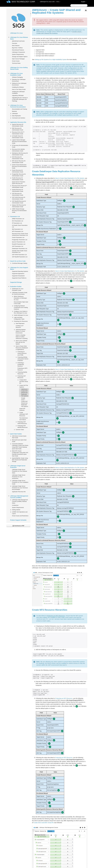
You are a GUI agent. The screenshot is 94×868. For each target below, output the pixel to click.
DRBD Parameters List (18, 219)
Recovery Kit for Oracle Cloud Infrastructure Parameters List (20, 234)
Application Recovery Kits (17, 122)
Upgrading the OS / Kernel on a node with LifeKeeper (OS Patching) (20, 99)
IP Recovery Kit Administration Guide (19, 146)
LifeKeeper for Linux (16, 33)
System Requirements (18, 54)
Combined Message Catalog (18, 263)
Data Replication (15, 116)
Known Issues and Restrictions (20, 516)
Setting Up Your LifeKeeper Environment (18, 84)
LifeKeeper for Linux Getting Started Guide (19, 68)
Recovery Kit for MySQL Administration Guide (17, 150)
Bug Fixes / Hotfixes (17, 48)
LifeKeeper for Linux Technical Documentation (17, 106)
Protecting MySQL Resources (21, 373)
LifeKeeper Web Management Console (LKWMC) (18, 497)
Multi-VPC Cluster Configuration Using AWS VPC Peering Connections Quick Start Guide (19, 453)
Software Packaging (17, 77)
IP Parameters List (17, 223)
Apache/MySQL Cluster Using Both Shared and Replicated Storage (19, 460)
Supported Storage (16, 282)
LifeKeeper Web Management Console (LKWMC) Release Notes (19, 501)
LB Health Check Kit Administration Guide (16, 137)
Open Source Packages (18, 59)
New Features (16, 46)
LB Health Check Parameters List (20, 226)
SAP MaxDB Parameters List (20, 257)
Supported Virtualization (18, 276)
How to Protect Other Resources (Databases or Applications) (21, 348)
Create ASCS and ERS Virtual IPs (22, 381)
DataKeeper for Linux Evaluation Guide (17, 289)
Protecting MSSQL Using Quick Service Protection (22, 359)
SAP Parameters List (18, 246)
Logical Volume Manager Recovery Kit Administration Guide (18, 141)
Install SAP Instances (22, 409)
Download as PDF (18, 526)
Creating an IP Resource (20, 327)
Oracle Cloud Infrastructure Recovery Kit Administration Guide (18, 166)
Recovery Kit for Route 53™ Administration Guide (18, 186)
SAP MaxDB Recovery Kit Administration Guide (18, 202)
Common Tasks (19, 430)
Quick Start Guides (15, 434)
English (84, 2)
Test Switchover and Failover (24, 419)
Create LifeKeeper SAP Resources (22, 414)
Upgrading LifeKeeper (18, 95)
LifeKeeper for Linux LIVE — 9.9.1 (50, 2)
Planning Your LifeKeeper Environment (18, 80)
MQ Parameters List (17, 229)
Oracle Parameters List (18, 237)
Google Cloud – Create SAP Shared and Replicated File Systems (25, 402)
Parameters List (14, 217)
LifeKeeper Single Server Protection (17, 466)
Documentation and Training (20, 109)
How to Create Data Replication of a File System (70, 178)
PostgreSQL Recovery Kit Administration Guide (18, 175)
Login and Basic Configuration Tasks (18, 318)
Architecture (15, 505)
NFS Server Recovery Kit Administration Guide (18, 161)
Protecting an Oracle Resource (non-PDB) (21, 353)
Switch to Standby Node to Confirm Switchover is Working (22, 337)
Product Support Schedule (18, 520)
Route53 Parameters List (19, 244)
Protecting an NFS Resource (22, 369)
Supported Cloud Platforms (19, 278)
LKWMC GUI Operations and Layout (19, 513)
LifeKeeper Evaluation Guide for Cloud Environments (19, 293)
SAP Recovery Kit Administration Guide (16, 194)
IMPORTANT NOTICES (18, 41)
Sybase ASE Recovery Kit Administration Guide (18, 206)
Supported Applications (18, 274)
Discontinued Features (18, 50)
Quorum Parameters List (19, 242)
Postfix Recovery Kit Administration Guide (16, 179)
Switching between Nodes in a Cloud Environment (20, 331)
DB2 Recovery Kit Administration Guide (16, 129)
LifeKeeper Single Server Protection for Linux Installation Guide (19, 482)
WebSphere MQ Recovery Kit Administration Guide (19, 154)
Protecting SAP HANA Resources (21, 422)
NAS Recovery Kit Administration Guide (16, 158)
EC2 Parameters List (18, 221)
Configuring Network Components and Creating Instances (20, 307)
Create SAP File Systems (23, 386)
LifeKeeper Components (18, 52)
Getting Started (15, 510)
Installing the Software (18, 87)
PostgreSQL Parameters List (20, 240)
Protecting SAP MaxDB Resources (21, 426)
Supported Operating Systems (20, 271)
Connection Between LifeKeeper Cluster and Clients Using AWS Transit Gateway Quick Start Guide (19, 446)
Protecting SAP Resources (20, 377)
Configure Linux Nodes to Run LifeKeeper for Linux (20, 312)
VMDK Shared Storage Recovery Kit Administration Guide (18, 210)
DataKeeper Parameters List (20, 249)
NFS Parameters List (18, 231)
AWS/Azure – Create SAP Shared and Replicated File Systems (25, 393)
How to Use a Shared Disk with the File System (20, 342)
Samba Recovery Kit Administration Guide (16, 190)
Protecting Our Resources (20, 321)
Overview (15, 43)
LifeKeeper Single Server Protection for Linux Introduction (19, 477)
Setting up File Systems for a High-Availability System (51, 59)
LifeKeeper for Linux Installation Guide (15, 74)
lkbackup (14, 111)
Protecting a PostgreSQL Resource (20, 364)
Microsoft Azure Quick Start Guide (18, 441)
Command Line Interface (17, 118)
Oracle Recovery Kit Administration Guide (16, 171)
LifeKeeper (14, 114)
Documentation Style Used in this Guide (21, 303)
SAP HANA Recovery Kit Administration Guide (17, 198)
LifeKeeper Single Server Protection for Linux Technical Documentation (19, 488)
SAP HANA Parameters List (19, 255)
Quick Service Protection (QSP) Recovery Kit (19, 183)
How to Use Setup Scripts (19, 89)
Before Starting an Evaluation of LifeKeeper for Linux (19, 298)
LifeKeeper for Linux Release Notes (18, 38)
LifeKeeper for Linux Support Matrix (18, 268)
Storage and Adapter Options (20, 57)
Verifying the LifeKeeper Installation (18, 92)
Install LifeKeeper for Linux (20, 315)
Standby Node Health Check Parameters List (20, 252)
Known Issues (16, 61)
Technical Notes (16, 63)
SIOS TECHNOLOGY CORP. (23, 2)
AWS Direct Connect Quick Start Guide (18, 437)
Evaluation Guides (15, 287)
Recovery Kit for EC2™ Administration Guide (17, 133)
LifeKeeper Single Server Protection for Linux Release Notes (20, 471)
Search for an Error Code (17, 261)
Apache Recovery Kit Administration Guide (16, 125)
